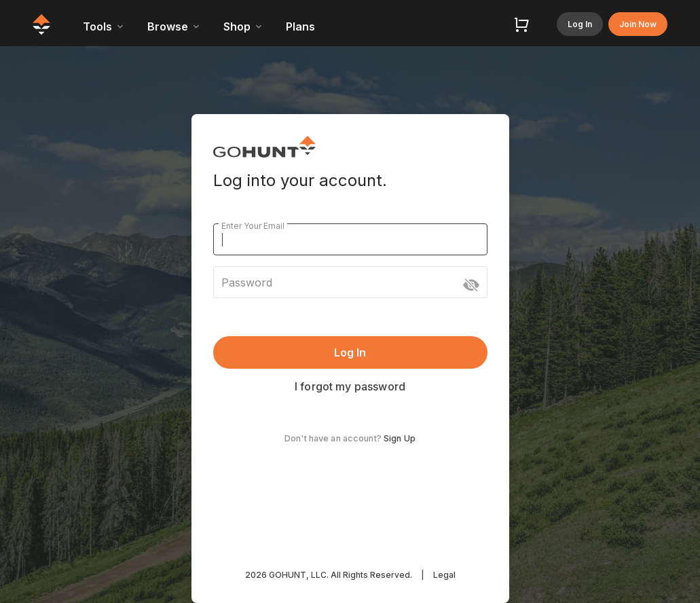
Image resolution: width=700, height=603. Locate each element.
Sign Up (400, 438)
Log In (580, 24)
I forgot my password (350, 386)
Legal (444, 575)
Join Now (638, 24)
